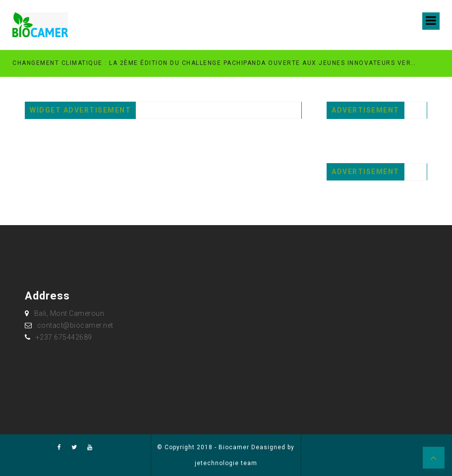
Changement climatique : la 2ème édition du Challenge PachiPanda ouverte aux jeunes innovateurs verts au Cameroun (215, 63)
